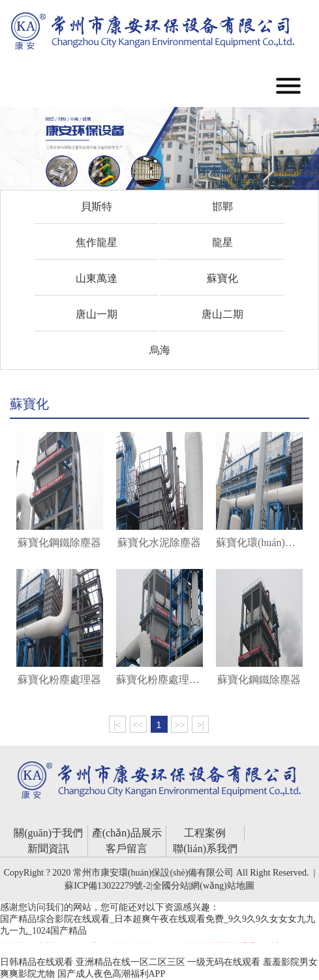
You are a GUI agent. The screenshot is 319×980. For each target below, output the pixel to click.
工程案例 (205, 833)
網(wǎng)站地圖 (222, 886)
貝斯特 (97, 207)
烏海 (160, 350)
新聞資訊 (48, 849)
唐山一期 (97, 314)
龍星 (222, 242)
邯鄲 (222, 207)
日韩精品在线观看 (37, 962)
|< (117, 725)
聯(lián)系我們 (205, 849)
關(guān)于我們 (48, 833)
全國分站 (171, 886)
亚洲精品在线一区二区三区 (130, 962)
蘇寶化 (222, 278)
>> (179, 725)
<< (138, 725)
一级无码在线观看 (224, 962)
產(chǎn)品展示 (127, 833)
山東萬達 (97, 278)
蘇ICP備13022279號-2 (107, 886)
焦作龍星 (97, 242)
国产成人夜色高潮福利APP (112, 974)
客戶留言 (127, 849)
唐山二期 (222, 314)
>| (200, 725)
